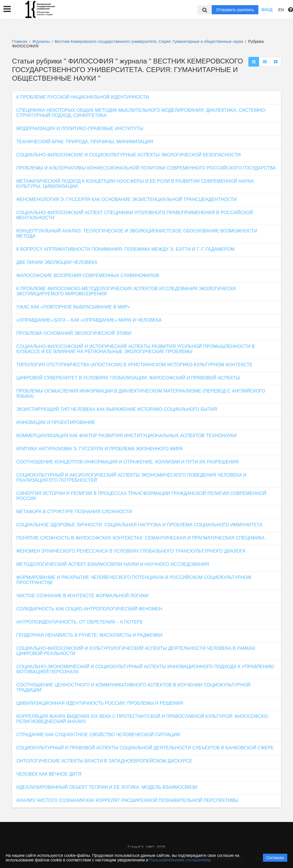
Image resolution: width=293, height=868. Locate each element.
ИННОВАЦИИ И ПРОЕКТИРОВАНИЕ (56, 422)
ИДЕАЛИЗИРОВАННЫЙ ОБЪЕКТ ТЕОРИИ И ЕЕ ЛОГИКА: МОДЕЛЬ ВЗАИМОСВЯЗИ (107, 787)
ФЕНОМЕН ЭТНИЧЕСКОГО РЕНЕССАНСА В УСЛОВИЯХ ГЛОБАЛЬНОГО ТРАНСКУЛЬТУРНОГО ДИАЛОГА (131, 551)
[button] (7, 9)
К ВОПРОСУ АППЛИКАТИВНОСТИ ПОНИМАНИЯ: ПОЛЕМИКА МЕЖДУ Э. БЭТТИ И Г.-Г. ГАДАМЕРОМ (125, 249)
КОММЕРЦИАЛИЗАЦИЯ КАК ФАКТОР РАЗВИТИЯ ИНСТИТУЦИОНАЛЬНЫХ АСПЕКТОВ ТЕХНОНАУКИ (126, 436)
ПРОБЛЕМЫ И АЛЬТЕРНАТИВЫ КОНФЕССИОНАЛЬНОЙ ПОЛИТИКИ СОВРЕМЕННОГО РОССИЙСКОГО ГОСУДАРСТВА (146, 168)
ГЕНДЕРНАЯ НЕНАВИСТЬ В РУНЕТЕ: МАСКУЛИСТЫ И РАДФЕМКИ (89, 635)
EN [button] (281, 10)
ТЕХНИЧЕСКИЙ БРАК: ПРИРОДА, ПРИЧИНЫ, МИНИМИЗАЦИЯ (85, 142)
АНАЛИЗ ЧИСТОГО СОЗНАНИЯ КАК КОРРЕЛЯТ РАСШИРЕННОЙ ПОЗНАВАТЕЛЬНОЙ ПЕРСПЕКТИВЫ (127, 800)
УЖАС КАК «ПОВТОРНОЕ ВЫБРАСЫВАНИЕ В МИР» (73, 307)
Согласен (275, 858)
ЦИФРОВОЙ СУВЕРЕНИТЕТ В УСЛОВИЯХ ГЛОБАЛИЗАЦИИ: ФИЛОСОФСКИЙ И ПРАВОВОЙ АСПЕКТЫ (128, 378)
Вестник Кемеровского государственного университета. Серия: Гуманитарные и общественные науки (150, 41)
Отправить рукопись (235, 10)
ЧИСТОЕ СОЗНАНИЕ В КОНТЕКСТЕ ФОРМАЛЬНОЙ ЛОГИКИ (82, 596)
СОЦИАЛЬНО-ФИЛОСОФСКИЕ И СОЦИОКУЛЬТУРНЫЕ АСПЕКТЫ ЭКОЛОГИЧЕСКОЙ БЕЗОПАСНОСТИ (128, 155)
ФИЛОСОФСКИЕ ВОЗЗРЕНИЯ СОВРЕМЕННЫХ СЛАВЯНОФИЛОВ (88, 275)
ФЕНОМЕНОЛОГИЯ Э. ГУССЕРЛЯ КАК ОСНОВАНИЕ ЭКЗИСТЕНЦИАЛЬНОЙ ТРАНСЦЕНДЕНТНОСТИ (126, 199)
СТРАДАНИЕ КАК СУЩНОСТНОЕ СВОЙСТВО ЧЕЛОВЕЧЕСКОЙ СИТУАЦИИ (98, 735)
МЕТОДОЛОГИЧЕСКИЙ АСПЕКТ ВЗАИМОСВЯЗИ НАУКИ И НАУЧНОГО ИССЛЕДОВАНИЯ (113, 564)
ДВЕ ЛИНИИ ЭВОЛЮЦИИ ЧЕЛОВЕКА (57, 262)
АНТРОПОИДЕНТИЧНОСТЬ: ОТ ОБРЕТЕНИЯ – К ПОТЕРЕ (80, 622)
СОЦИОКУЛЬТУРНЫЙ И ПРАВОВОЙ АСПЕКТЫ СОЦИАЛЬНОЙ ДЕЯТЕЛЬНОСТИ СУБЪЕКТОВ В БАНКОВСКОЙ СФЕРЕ (145, 748)
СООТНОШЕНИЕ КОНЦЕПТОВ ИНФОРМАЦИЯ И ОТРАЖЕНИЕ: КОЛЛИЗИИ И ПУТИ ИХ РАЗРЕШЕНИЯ (127, 462)
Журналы (41, 41)
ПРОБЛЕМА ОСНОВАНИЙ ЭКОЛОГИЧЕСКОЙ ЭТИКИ (74, 333)
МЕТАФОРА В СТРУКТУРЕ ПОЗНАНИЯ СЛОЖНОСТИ (74, 512)
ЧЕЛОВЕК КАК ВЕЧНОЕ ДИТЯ (49, 774)
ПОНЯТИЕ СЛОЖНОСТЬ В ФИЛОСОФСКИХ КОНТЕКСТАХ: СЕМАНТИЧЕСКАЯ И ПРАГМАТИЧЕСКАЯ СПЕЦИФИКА (140, 538)
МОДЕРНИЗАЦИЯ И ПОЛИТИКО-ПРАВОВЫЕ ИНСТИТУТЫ (80, 129)
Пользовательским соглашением (180, 860)
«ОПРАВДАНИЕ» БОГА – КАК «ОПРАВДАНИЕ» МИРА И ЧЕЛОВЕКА (89, 320)
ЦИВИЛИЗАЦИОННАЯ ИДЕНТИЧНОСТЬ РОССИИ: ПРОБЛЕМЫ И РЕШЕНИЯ (100, 703)
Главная (20, 41)
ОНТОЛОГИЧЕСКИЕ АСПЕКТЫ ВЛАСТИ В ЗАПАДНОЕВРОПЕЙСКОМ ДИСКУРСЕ (104, 761)
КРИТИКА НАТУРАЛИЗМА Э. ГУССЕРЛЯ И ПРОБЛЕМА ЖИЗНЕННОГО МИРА (100, 449)
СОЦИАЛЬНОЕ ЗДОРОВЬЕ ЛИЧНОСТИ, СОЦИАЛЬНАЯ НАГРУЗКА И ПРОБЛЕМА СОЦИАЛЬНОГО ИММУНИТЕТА (139, 525)
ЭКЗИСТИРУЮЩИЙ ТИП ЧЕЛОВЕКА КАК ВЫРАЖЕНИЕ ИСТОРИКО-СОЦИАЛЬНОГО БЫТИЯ (117, 409)
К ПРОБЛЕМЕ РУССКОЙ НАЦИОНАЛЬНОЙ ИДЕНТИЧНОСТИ (83, 97)
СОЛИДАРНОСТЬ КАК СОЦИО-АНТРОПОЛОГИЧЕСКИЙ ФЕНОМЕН (89, 609)
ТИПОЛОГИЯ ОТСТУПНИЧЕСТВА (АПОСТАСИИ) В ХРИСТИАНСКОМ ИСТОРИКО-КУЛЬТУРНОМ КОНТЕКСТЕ (134, 365)
